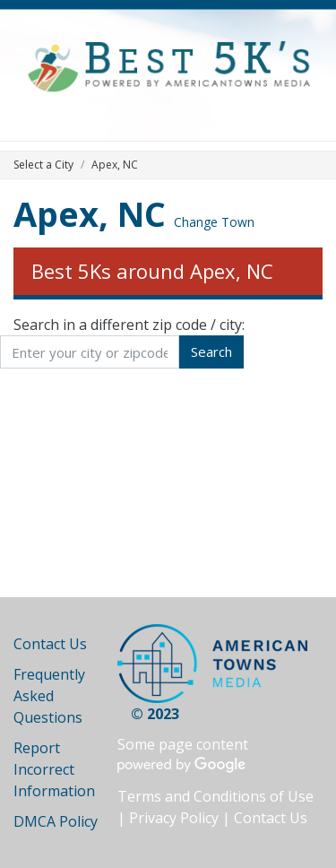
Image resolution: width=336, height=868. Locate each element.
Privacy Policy (174, 818)
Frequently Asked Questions (49, 696)
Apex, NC (90, 213)
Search (211, 352)
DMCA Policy (56, 821)
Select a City (43, 165)
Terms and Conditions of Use (215, 796)
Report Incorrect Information (54, 769)
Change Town (214, 222)
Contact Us (50, 644)
